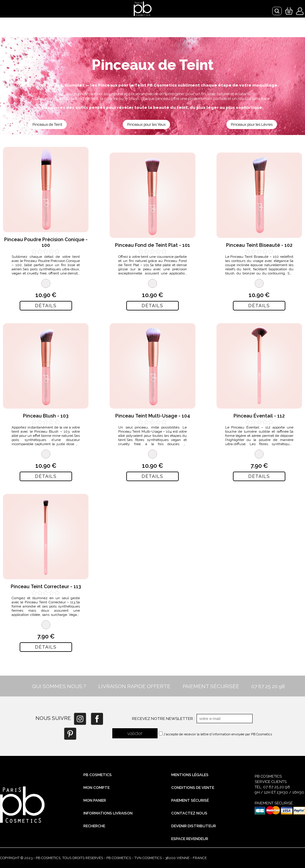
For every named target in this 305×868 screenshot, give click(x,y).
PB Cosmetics (98, 775)
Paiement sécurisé (190, 800)
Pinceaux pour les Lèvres (252, 124)
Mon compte (97, 788)
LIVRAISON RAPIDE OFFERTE (134, 686)
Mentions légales (190, 775)
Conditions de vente (193, 788)
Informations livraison (108, 813)
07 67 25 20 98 (268, 686)
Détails (46, 306)
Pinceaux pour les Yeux (146, 124)
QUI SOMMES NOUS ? (59, 686)
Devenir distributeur (194, 826)
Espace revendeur (190, 839)
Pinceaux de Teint (47, 124)
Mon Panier (95, 800)
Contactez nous (189, 813)
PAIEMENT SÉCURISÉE (211, 686)
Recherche (94, 826)
